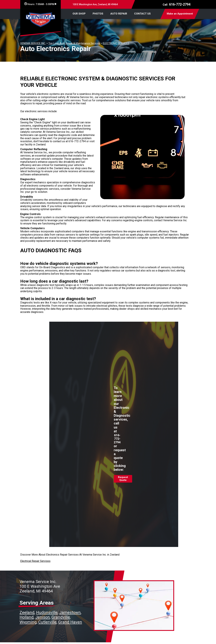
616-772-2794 (180, 4)
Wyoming (28, 622)
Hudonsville (47, 612)
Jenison (43, 617)
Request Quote (123, 479)
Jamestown (70, 612)
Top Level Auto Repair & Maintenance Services (74, 43)
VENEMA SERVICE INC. (33, 43)
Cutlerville (47, 622)
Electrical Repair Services (35, 561)
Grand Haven (70, 622)
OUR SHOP (79, 14)
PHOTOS (98, 14)
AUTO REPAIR (119, 14)
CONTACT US (142, 14)
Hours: (40, 4)
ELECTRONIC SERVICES (116, 43)
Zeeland (27, 612)
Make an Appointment (180, 14)
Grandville (61, 617)
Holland (27, 617)
